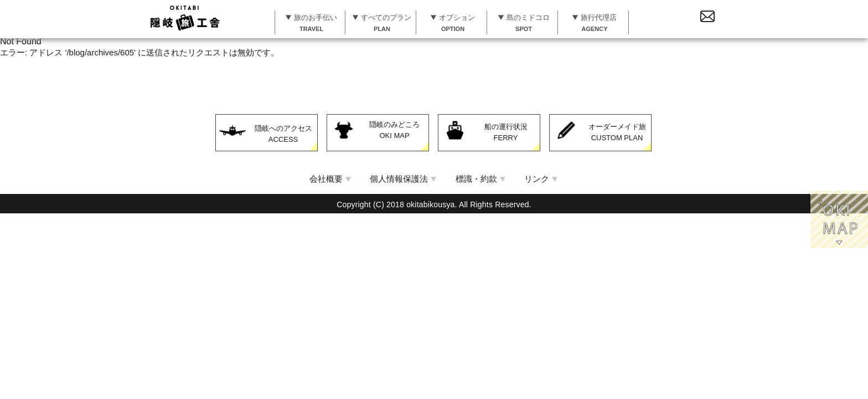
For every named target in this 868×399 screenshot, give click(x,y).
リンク (537, 178)
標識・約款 (476, 178)
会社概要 (326, 178)
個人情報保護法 (399, 178)
